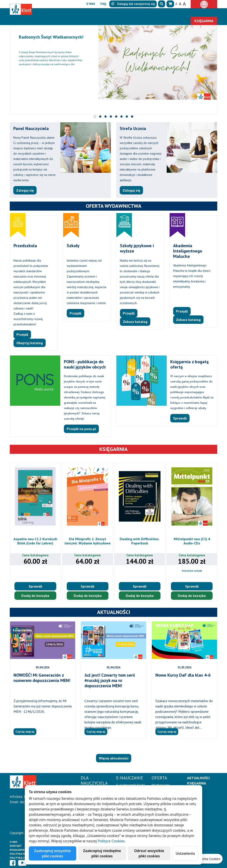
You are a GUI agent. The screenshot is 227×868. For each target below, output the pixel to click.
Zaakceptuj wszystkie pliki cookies (53, 853)
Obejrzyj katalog (30, 343)
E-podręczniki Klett (131, 785)
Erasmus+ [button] (184, 12)
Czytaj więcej (25, 732)
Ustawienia (185, 853)
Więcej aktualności (114, 758)
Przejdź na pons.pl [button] (81, 429)
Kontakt (16, 846)
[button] (162, 4)
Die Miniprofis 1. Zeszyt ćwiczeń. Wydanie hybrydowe (88, 541)
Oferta (129, 12)
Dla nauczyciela (64, 12)
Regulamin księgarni (24, 850)
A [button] (176, 4)
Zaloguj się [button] (25, 190)
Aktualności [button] (157, 12)
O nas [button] (91, 4)
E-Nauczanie (101, 12)
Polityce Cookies (111, 841)
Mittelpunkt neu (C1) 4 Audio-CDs (192, 541)
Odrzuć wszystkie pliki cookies (149, 853)
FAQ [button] (103, 4)
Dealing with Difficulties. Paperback (140, 541)
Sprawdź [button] (180, 418)
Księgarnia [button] (204, 21)
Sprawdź (35, 586)
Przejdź (22, 334)
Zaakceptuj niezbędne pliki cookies (102, 853)
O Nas (14, 842)
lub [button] (133, 4)
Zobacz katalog (135, 322)
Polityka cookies (22, 858)
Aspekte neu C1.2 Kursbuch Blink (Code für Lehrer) (35, 541)
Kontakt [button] (206, 12)
